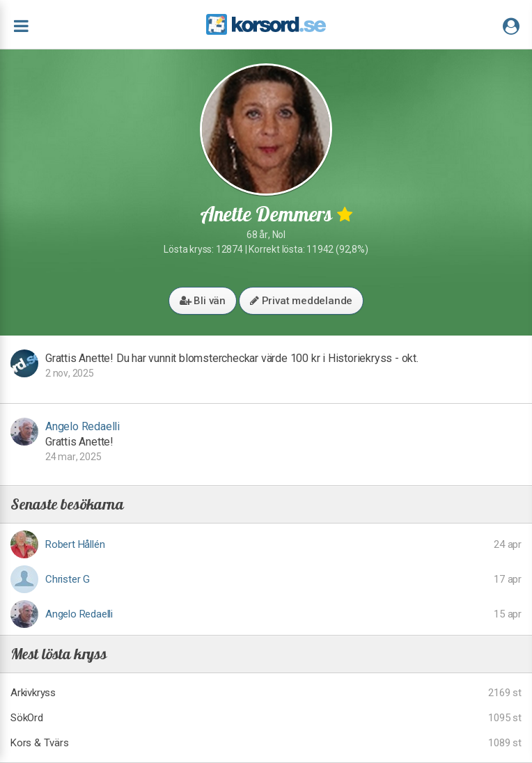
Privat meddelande (301, 301)
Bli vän (203, 301)
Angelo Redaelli (83, 426)
